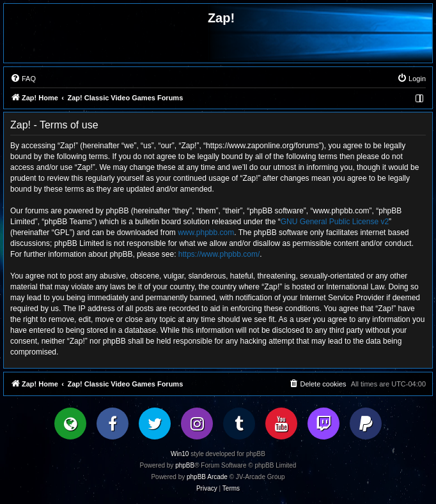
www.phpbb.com (206, 233)
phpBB (185, 465)
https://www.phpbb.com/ (219, 254)
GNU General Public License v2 (335, 222)
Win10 (180, 454)
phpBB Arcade (207, 477)
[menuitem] (23, 79)
